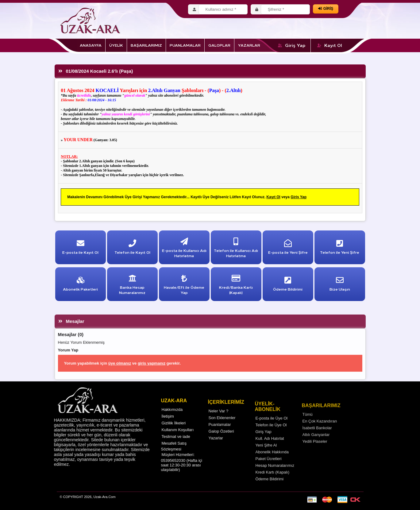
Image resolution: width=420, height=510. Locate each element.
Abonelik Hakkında (272, 462)
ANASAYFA (91, 45)
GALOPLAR (219, 45)
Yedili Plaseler (315, 452)
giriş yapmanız (152, 373)
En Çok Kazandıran (320, 431)
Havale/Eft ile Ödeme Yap (184, 286)
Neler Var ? (219, 420)
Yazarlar (216, 447)
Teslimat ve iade (176, 444)
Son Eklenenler (222, 427)
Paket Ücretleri (269, 468)
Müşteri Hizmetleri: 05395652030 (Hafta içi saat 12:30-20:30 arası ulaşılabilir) (182, 470)
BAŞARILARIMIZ (146, 45)
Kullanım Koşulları (178, 437)
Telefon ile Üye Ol (271, 435)
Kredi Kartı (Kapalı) (273, 482)
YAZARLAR (249, 45)
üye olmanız (120, 373)
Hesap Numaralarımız (275, 475)
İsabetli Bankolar (317, 438)
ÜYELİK (116, 45)
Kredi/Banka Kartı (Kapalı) (236, 286)
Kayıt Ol (330, 45)
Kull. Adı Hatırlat (270, 448)
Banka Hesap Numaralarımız (132, 286)
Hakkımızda (172, 417)
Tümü (308, 425)
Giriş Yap (292, 45)
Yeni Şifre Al (266, 455)
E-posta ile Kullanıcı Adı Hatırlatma (184, 249)
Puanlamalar (220, 433)
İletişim (168, 424)
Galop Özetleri (221, 440)
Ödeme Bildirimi (270, 489)
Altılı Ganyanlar (316, 445)
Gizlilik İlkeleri (174, 431)
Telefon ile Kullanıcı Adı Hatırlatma (236, 249)
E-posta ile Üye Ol (272, 428)
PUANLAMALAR (185, 45)
